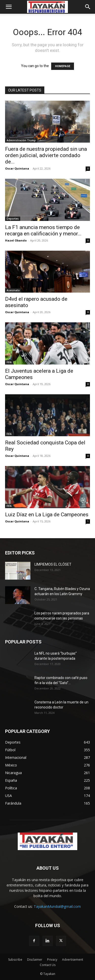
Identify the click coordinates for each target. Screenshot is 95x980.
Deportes (13, 219)
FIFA (9, 362)
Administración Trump (21, 140)
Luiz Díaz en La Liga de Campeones (47, 515)
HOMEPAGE (63, 66)
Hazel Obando (16, 240)
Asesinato (13, 290)
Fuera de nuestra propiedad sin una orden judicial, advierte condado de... (46, 155)
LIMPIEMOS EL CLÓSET (53, 564)
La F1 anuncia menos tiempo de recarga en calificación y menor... (43, 230)
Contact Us (48, 965)
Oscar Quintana (17, 168)
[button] (9, 7)
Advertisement (73, 960)
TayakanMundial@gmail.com (57, 906)
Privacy (52, 960)
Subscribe (15, 960)
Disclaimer (35, 960)
